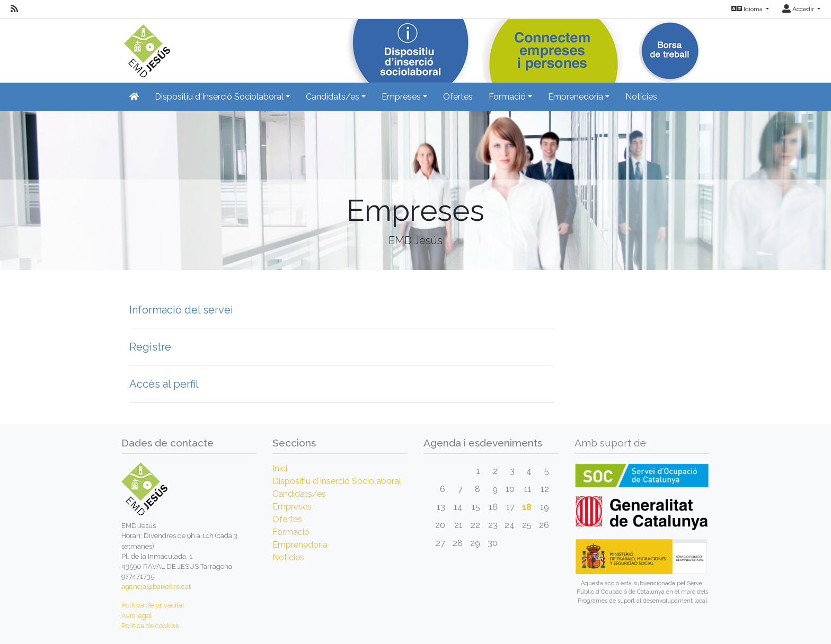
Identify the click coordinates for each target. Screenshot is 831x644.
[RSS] (14, 9)
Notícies (641, 97)
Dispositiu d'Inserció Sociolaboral (337, 481)
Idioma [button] (748, 9)
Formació (291, 532)
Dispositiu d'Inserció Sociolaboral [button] (219, 97)
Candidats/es (299, 494)
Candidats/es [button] (333, 97)
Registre (150, 347)
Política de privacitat (153, 605)
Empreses (292, 507)
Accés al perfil (164, 384)
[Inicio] (146, 47)
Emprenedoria (300, 545)
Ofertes (458, 97)
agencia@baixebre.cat (156, 587)
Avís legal (137, 616)
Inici (280, 468)
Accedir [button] (799, 9)
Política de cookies (150, 626)
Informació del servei (181, 310)
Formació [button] (507, 97)
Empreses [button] (401, 97)
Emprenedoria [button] (576, 97)
